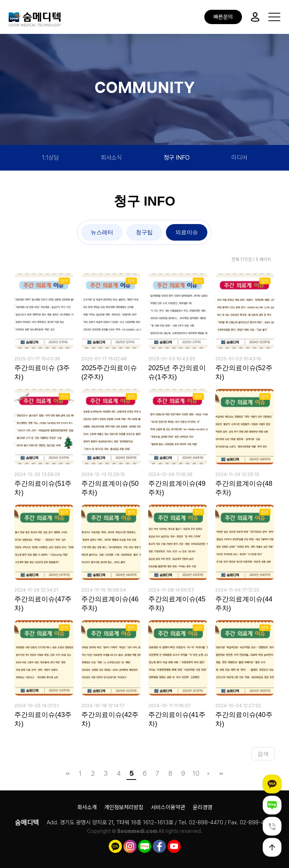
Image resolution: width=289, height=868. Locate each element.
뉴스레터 (102, 232)
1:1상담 (50, 158)
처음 (67, 773)
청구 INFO (177, 158)
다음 (208, 773)
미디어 (239, 158)
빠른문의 (223, 17)
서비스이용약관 (168, 807)
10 (196, 773)
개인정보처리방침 (124, 807)
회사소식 (111, 158)
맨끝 (221, 773)
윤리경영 (202, 807)
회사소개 (87, 807)
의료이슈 (187, 232)
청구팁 (144, 232)
